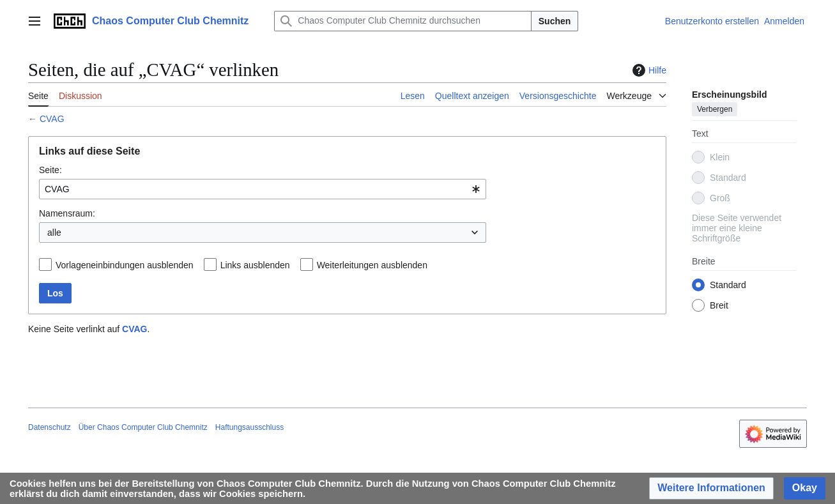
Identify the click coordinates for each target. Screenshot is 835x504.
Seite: (50, 170)
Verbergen (715, 109)
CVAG (52, 119)
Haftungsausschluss (249, 427)
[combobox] (263, 189)
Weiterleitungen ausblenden (372, 265)
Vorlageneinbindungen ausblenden (125, 265)
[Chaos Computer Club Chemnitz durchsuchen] (402, 21)
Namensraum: (67, 213)
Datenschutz (50, 427)
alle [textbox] (54, 233)
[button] (711, 488)
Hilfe (648, 70)
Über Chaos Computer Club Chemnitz (143, 427)
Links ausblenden (255, 265)
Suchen (555, 21)
